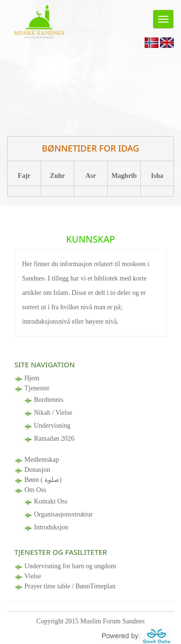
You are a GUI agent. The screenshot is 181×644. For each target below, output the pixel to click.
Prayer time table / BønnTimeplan (70, 586)
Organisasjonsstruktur (63, 514)
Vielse (33, 576)
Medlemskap (42, 460)
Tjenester (37, 388)
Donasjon (37, 470)
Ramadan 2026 (54, 439)
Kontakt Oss (51, 501)
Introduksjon (51, 527)
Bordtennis (49, 400)
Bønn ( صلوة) (43, 480)
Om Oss (35, 490)
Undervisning (52, 426)
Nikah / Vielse (53, 413)
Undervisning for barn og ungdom (70, 566)
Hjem (32, 378)
